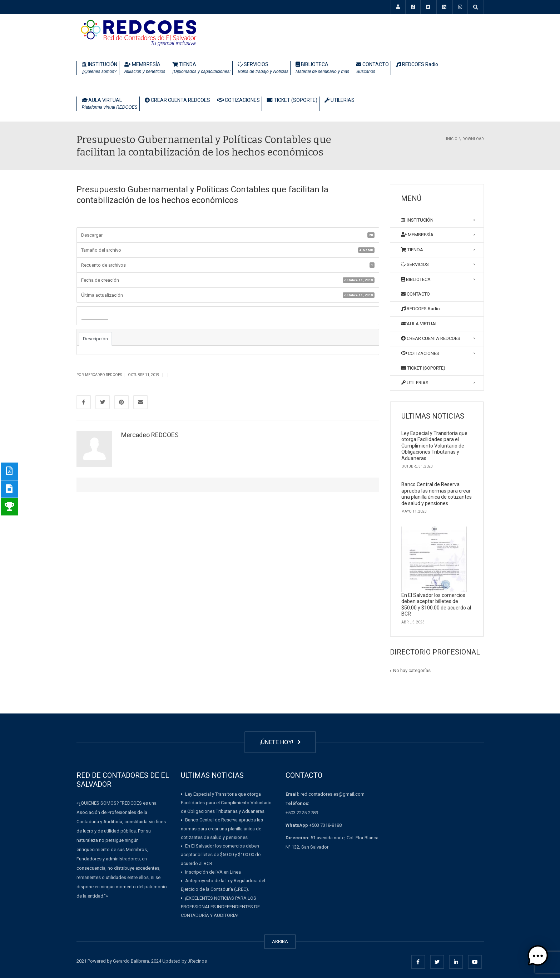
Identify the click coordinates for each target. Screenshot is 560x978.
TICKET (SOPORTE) (292, 100)
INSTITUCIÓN (100, 68)
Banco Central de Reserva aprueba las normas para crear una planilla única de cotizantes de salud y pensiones (437, 494)
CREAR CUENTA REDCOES (177, 100)
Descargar (95, 316)
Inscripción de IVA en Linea (213, 872)
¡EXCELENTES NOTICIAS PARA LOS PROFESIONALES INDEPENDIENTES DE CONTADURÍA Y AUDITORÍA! (220, 907)
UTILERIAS (340, 100)
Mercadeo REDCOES (150, 435)
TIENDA (201, 68)
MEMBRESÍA (145, 68)
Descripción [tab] (95, 339)
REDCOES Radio (417, 64)
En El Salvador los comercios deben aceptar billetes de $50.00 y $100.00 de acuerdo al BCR (436, 605)
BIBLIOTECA (322, 68)
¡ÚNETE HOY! (280, 742)
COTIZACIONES (239, 100)
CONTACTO (373, 68)
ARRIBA (280, 941)
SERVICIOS (263, 68)
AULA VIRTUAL (110, 104)
